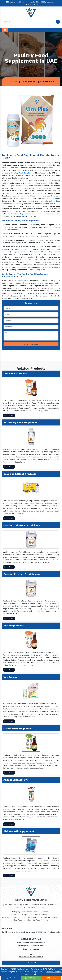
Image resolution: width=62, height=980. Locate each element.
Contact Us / (21, 907)
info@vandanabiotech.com (31, 946)
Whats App (31, 978)
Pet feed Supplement (21, 214)
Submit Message (31, 344)
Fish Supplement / (51, 917)
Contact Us (31, 963)
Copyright (5, 969)
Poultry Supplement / (33, 917)
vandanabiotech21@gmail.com (42, 2)
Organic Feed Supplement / (22, 915)
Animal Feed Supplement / (38, 912)
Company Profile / (22, 905)
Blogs (44, 907)
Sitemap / (54, 905)
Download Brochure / (40, 905)
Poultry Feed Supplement (23, 173)
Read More (9, 415)
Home (15, 82)
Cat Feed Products (40, 920)
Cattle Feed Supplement (49, 252)
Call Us (11, 978)
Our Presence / (34, 907)
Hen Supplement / (43, 915)
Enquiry (51, 978)
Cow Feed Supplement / (12, 917)
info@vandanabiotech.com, (18, 2)
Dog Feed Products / (23, 920)
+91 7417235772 (31, 5)
